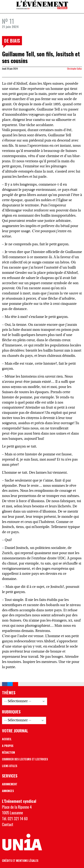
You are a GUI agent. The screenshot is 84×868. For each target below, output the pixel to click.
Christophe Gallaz (75, 69)
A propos (8, 746)
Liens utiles (10, 766)
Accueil (7, 739)
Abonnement (10, 784)
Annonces (8, 791)
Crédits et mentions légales (20, 861)
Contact (8, 824)
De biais (12, 41)
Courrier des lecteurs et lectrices (25, 759)
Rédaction (8, 752)
